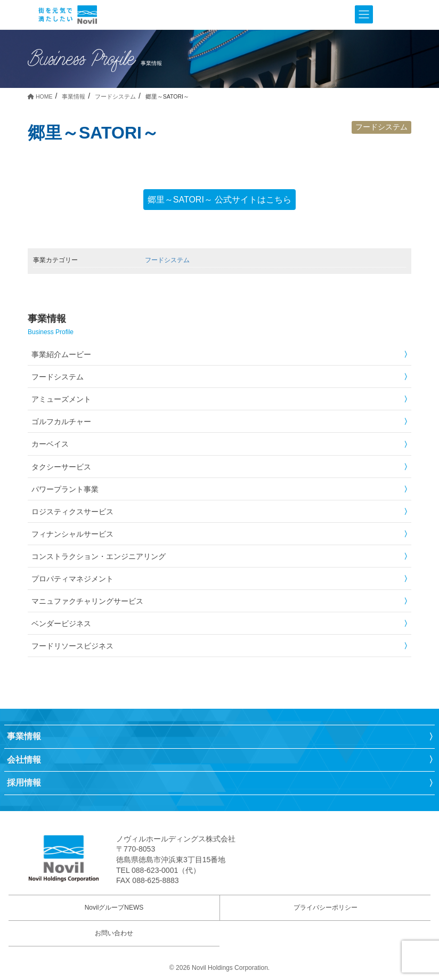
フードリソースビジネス (72, 646)
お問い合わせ (114, 933)
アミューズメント (61, 399)
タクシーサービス (61, 467)
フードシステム (381, 127)
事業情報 (24, 736)
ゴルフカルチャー (61, 422)
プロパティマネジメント (72, 579)
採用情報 (24, 783)
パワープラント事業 (65, 489)
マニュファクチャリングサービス (87, 601)
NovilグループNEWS (114, 908)
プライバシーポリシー (326, 908)
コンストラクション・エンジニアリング (99, 556)
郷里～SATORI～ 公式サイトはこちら (220, 200)
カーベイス (50, 444)
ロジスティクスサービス (72, 512)
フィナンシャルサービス (72, 534)
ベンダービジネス (61, 623)
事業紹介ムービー (61, 354)
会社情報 (24, 760)
